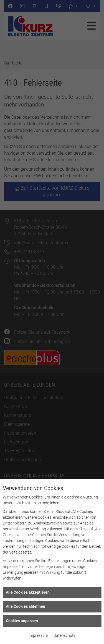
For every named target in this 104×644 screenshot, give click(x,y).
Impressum (38, 635)
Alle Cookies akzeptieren (28, 592)
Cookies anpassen (22, 621)
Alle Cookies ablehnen (26, 606)
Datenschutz (64, 635)
